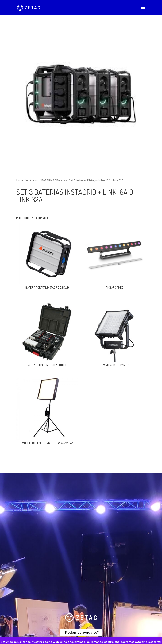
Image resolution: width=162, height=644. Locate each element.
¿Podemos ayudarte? (81, 632)
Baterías (62, 180)
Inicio (19, 180)
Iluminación (32, 180)
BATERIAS (48, 180)
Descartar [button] (155, 642)
